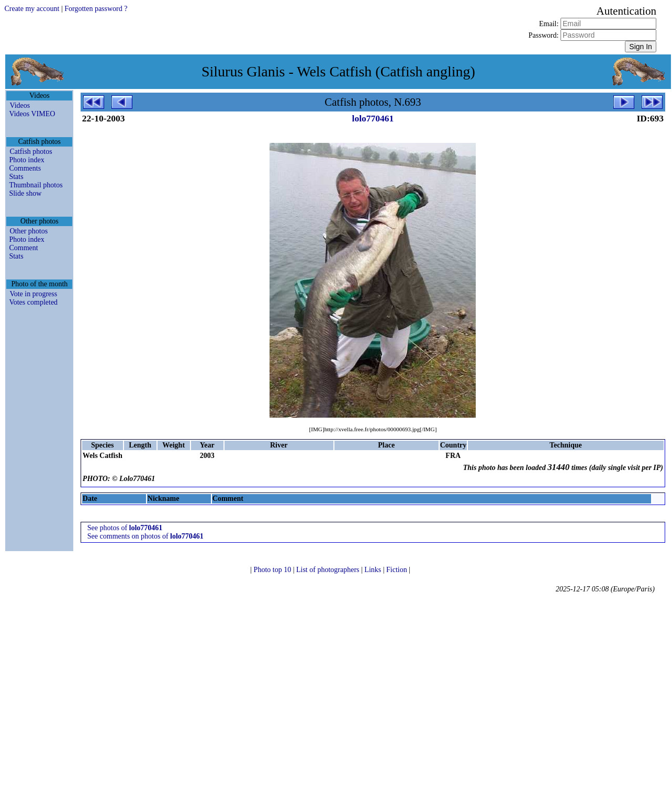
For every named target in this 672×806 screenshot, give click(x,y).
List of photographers (329, 570)
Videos (20, 105)
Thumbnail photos (36, 185)
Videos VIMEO (32, 114)
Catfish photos (31, 152)
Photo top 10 (273, 570)
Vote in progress (33, 294)
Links (373, 570)
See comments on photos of (145, 536)
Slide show (25, 193)
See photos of (125, 528)
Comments (25, 168)
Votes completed (33, 302)
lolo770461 (373, 118)
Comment (23, 248)
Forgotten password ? (96, 9)
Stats (16, 177)
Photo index (26, 160)
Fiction (397, 570)
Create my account (32, 9)
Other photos (29, 231)
